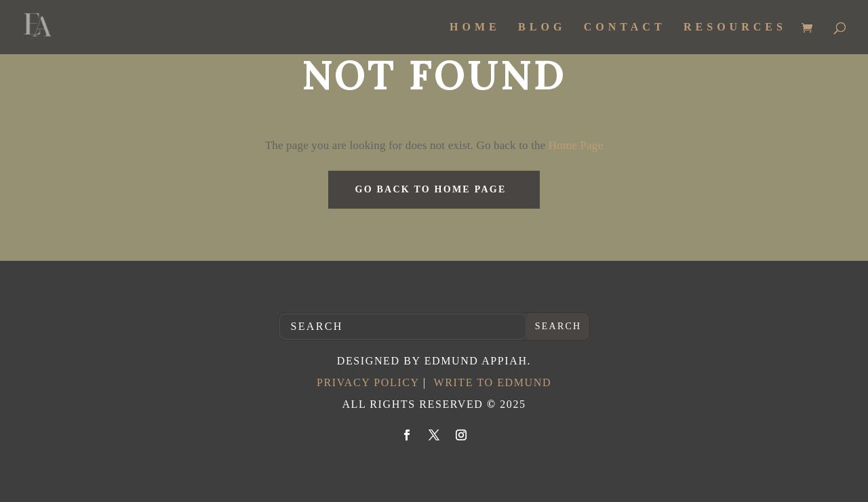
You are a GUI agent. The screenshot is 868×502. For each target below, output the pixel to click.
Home (475, 27)
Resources (735, 27)
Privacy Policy (368, 382)
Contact (625, 27)
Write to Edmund (492, 382)
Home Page (574, 145)
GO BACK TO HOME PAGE (431, 189)
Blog (542, 27)
